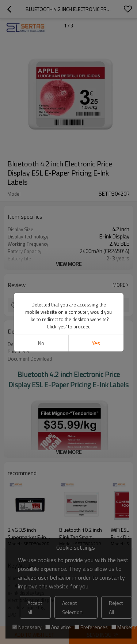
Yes (96, 343)
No (41, 343)
